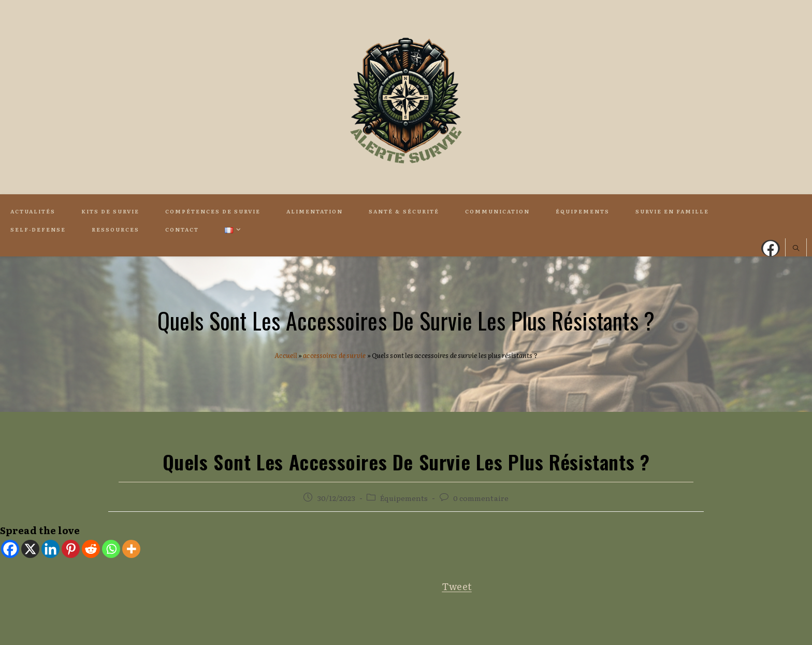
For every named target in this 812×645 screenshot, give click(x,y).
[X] (30, 549)
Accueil (286, 355)
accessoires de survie (334, 355)
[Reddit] (91, 549)
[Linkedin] (50, 549)
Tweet (457, 586)
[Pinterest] (71, 549)
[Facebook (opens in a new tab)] (771, 248)
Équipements (404, 498)
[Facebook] (10, 549)
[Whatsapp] (111, 549)
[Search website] (796, 249)
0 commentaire (481, 498)
